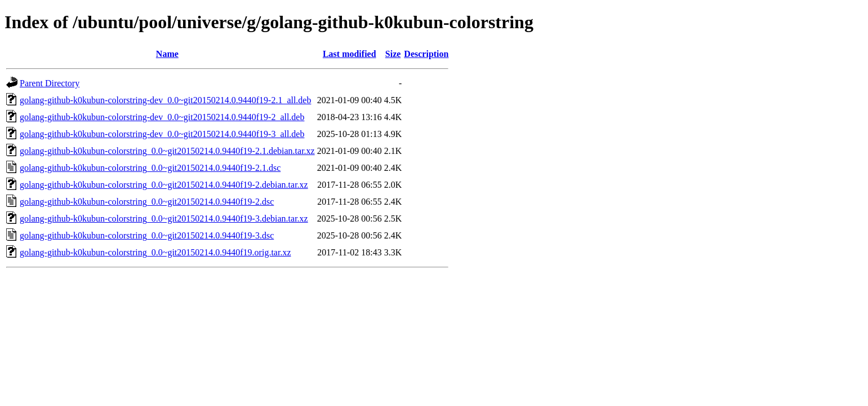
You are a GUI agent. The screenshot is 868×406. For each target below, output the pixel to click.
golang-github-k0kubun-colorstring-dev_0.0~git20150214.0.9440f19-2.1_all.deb (165, 100)
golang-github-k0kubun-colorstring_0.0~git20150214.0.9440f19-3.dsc (147, 235)
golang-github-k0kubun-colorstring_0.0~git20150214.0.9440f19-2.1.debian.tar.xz (167, 151)
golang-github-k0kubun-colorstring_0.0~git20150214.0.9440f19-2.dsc (147, 202)
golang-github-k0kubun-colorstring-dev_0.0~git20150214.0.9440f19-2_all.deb (162, 117)
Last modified (350, 54)
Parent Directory (50, 83)
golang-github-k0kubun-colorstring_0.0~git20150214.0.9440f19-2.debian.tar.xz (164, 185)
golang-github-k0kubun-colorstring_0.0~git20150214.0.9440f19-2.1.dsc (150, 168)
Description (426, 54)
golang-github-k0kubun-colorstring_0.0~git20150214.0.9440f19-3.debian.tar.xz (164, 219)
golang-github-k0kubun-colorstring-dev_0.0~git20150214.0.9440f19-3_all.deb (162, 134)
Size (393, 54)
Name (167, 54)
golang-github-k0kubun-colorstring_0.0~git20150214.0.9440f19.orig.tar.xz (155, 252)
